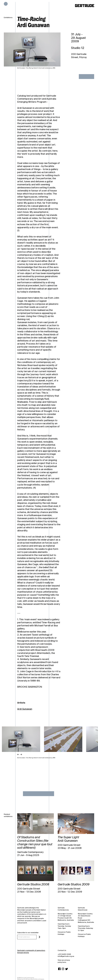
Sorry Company (40, 979)
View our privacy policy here (64, 961)
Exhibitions (8, 18)
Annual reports (23, 953)
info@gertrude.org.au (66, 956)
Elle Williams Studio (29, 979)
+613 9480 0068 (64, 954)
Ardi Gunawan (25, 709)
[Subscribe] (39, 937)
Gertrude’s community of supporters (31, 950)
